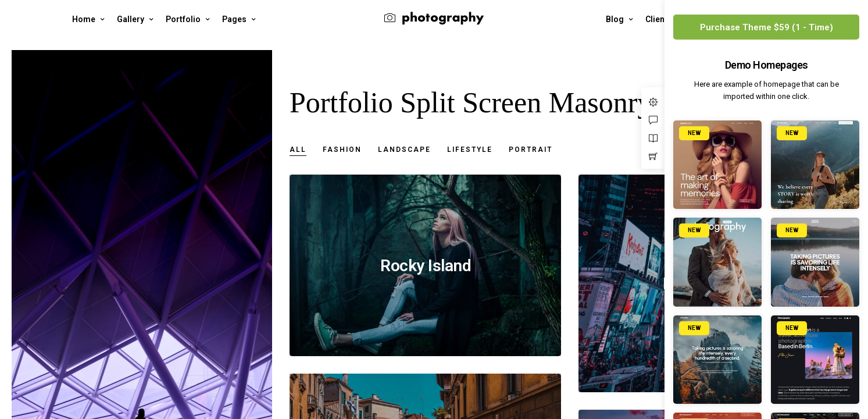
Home (84, 19)
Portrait (531, 150)
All (298, 150)
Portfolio (183, 19)
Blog (615, 19)
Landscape (404, 150)
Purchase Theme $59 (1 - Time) (767, 27)
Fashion (342, 150)
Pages (234, 19)
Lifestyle (470, 150)
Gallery (131, 19)
